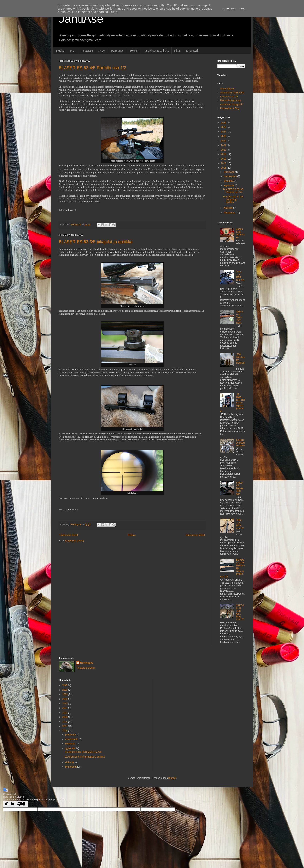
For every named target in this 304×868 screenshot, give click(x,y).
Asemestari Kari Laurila (232, 93)
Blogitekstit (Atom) (74, 541)
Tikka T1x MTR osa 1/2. (240, 524)
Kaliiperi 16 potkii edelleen (241, 443)
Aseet (102, 51)
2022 (224, 141)
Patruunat (117, 51)
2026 (224, 123)
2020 (224, 150)
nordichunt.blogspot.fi (231, 104)
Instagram (87, 51)
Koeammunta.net (229, 97)
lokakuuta (229, 181)
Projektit (133, 51)
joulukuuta (229, 172)
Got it (243, 9)
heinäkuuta (230, 213)
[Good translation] (9, 804)
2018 (224, 159)
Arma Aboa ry (227, 89)
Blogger (172, 778)
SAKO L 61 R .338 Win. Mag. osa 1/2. (240, 612)
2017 (224, 163)
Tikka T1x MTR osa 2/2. (240, 276)
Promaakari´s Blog (230, 108)
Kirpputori (192, 51)
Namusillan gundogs (231, 100)
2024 (224, 132)
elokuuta (228, 208)
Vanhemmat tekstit (195, 535)
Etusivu (60, 51)
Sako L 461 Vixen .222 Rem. (240, 317)
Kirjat (177, 51)
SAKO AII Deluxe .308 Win (240, 488)
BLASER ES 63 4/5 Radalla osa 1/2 (93, 68)
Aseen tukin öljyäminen (240, 233)
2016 (224, 168)
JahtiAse (81, 19)
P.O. (73, 51)
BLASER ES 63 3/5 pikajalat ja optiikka (96, 242)
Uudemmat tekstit (69, 535)
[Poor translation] (22, 804)
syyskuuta (229, 185)
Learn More (229, 9)
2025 (224, 127)
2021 (224, 145)
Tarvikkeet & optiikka (156, 51)
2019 (224, 154)
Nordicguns (87, 663)
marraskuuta (231, 176)
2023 (224, 136)
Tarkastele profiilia (86, 668)
